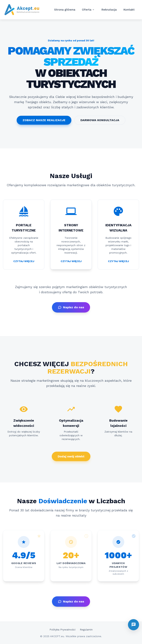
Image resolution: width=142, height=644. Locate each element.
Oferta (88, 10)
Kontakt (129, 10)
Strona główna (65, 10)
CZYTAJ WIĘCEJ (24, 261)
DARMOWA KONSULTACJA (100, 120)
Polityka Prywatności (62, 630)
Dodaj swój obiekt (71, 456)
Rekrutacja (109, 10)
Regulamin (86, 630)
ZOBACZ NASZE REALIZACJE (44, 120)
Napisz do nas (71, 307)
